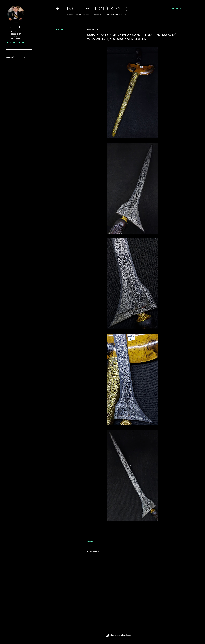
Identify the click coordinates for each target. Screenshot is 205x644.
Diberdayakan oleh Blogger (118, 635)
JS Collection (16, 27)
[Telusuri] (177, 9)
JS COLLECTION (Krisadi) (97, 8)
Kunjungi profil (16, 43)
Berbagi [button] (59, 29)
